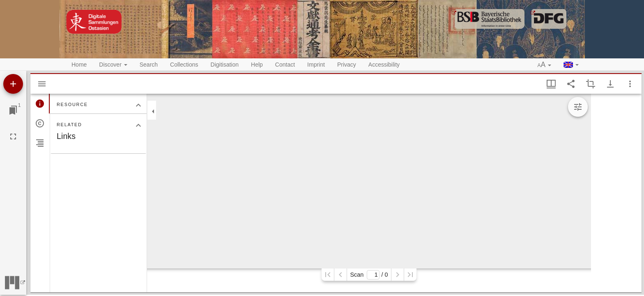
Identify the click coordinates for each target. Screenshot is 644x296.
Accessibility (384, 65)
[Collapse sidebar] (153, 111)
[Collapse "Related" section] (138, 125)
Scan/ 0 (369, 275)
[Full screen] (13, 136)
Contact (285, 65)
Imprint (316, 65)
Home (79, 65)
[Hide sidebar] (42, 84)
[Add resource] (13, 84)
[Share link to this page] (571, 84)
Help (257, 65)
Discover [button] (113, 65)
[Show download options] (610, 84)
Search (149, 65)
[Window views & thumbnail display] (551, 84)
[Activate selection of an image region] (591, 84)
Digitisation (225, 65)
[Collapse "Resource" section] (138, 105)
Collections (184, 65)
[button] (545, 65)
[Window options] (630, 84)
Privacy (347, 65)
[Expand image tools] (578, 107)
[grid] (616, 193)
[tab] (40, 104)
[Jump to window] (13, 110)
